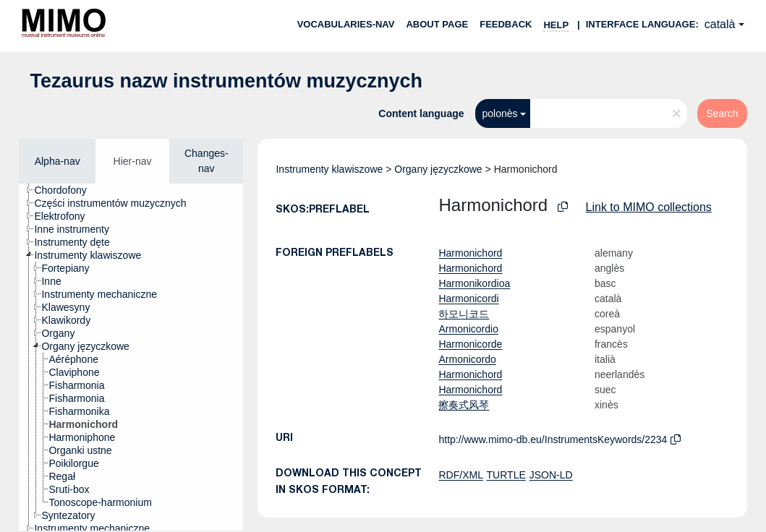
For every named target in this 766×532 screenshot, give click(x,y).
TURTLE (506, 475)
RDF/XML (460, 475)
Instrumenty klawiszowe (329, 169)
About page (437, 24)
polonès (500, 113)
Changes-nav (207, 161)
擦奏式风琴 (464, 405)
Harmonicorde (470, 344)
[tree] (131, 357)
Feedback (506, 24)
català (720, 24)
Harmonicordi (468, 299)
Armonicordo (467, 359)
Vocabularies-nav (346, 24)
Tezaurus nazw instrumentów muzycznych (226, 81)
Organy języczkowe (438, 169)
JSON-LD (551, 475)
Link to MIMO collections (649, 207)
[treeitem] (66, 190)
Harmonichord (470, 253)
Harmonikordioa (474, 283)
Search (722, 113)
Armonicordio (468, 329)
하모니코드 (464, 314)
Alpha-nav (58, 161)
